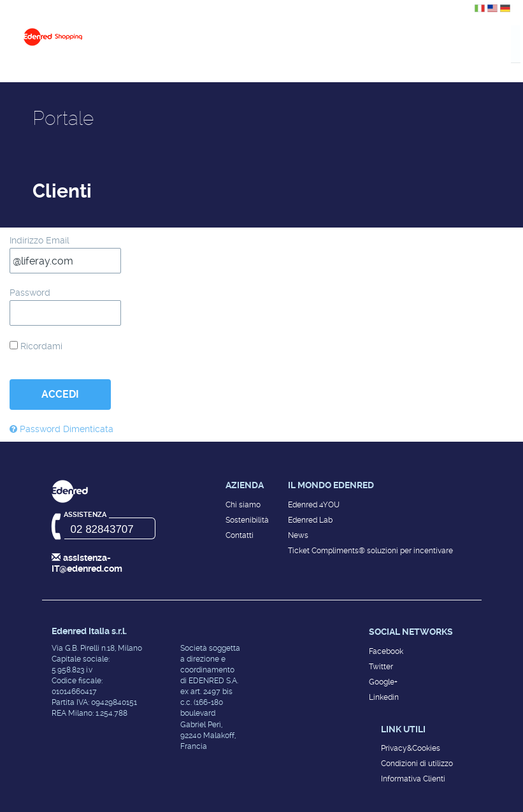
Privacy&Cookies (411, 748)
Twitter (381, 667)
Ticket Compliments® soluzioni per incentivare (370, 551)
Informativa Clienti (413, 779)
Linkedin (384, 697)
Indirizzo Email (39, 240)
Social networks (411, 632)
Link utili (403, 729)
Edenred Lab (310, 520)
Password (30, 293)
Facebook (386, 651)
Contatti (240, 535)
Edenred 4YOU (314, 505)
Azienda (245, 485)
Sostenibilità (247, 520)
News (298, 535)
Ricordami (36, 346)
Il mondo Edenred (331, 485)
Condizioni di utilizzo (417, 764)
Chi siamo (243, 505)
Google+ (383, 682)
